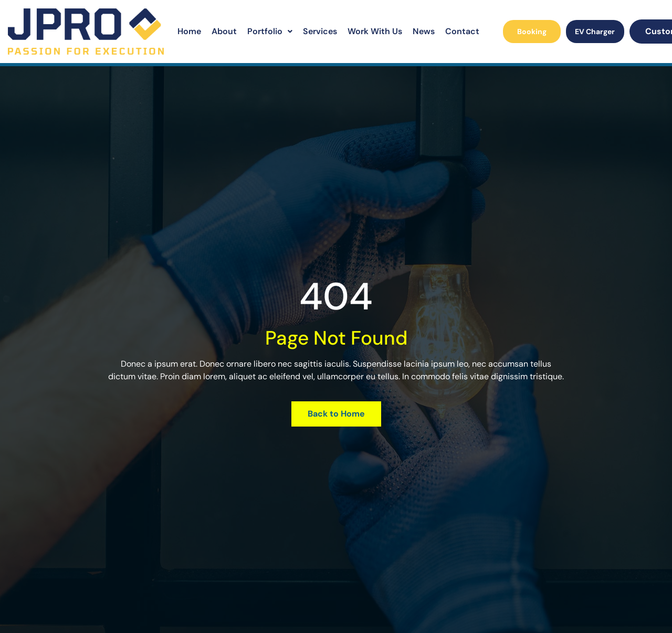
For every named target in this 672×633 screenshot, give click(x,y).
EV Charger (595, 32)
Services (320, 31)
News (424, 31)
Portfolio (270, 31)
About (224, 31)
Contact (462, 31)
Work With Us (375, 31)
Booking (532, 32)
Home (189, 31)
